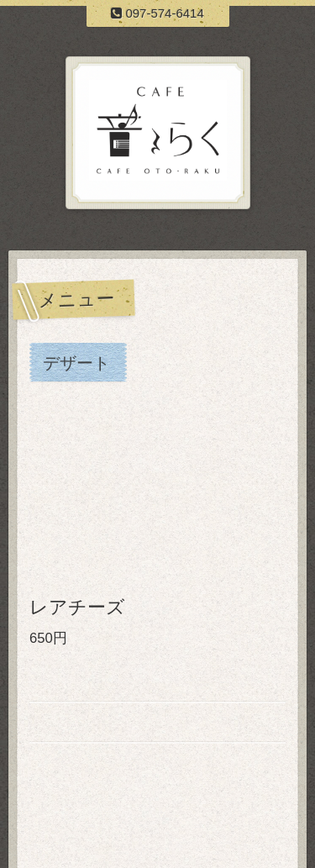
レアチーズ (77, 607)
